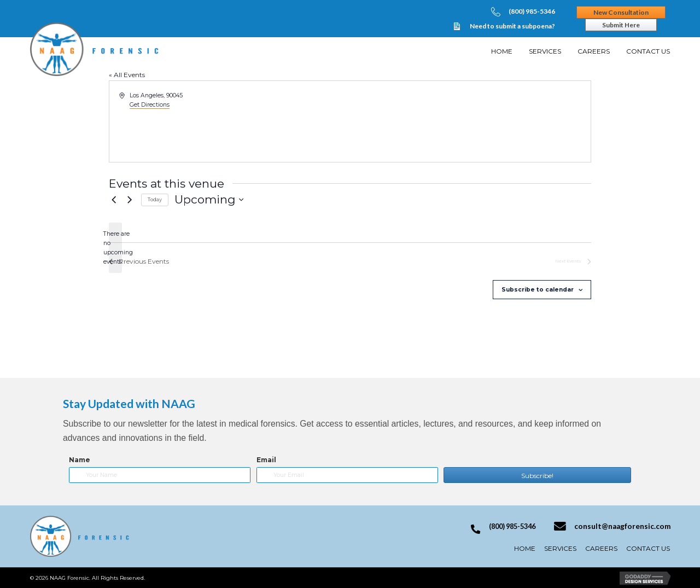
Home (525, 548)
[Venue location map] (470, 121)
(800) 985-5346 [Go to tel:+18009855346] (532, 11)
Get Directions (150, 105)
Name (80, 460)
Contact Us (648, 548)
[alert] (115, 248)
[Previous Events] (114, 200)
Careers (601, 548)
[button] (537, 475)
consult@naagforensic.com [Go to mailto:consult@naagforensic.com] (622, 526)
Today (155, 199)
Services (560, 548)
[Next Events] (130, 200)
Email (266, 460)
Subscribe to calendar (538, 290)
